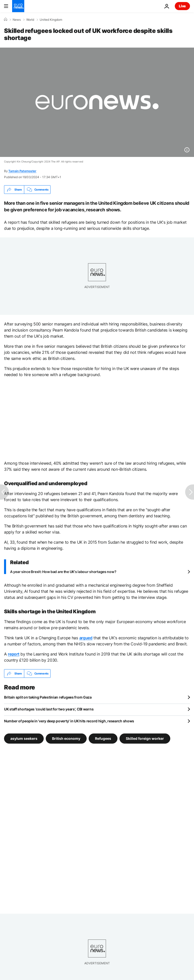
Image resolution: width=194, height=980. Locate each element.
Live (182, 6)
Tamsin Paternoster (22, 171)
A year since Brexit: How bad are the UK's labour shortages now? (63, 572)
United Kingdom (51, 20)
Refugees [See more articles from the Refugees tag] (103, 738)
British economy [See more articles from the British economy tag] (66, 738)
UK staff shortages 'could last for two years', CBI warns (49, 709)
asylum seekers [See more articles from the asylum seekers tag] (24, 738)
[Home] (6, 19)
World (30, 20)
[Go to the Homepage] (18, 6)
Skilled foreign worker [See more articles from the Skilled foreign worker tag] (145, 738)
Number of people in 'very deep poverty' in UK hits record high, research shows (69, 721)
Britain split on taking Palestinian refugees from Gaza (48, 697)
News (17, 20)
